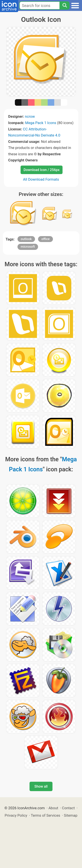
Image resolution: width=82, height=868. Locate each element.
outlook (26, 239)
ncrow (30, 116)
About (53, 808)
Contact (68, 808)
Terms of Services (45, 815)
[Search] (65, 5)
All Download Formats (41, 179)
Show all (41, 786)
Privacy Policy (16, 815)
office (45, 239)
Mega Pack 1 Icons (41, 123)
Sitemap (71, 815)
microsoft (28, 247)
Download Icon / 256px (42, 170)
